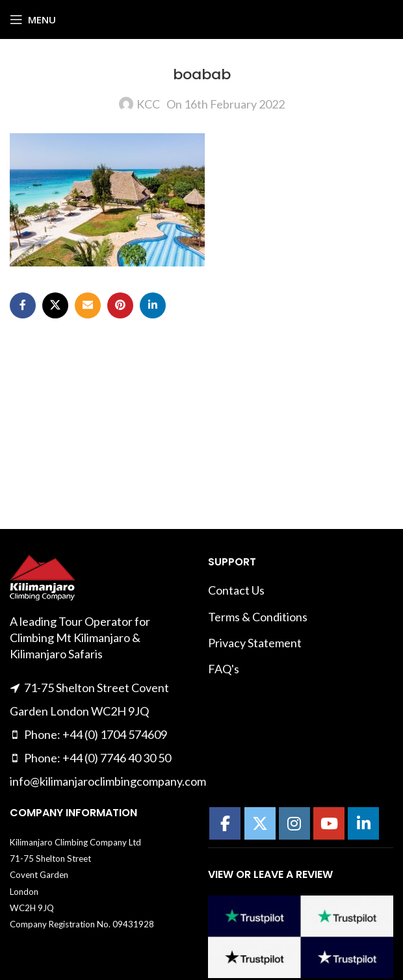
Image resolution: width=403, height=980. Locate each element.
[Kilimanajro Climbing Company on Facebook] (225, 823)
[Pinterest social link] (120, 305)
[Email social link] (88, 305)
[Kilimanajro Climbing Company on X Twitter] (260, 823)
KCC (148, 104)
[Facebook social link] (23, 305)
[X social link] (55, 305)
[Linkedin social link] (153, 305)
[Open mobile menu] (33, 19)
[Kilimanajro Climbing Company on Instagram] (294, 823)
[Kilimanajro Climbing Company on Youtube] (329, 823)
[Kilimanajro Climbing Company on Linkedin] (363, 823)
